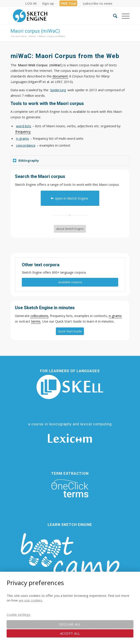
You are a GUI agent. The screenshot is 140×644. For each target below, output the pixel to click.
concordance (26, 145)
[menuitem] (31, 3)
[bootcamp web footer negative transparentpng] (70, 560)
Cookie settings (19, 614)
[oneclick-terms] (70, 489)
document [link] (60, 76)
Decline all (70, 624)
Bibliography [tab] (26, 160)
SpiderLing (58, 90)
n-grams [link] (115, 316)
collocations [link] (39, 316)
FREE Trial (68, 3)
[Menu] (123, 16)
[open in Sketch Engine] (70, 198)
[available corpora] (70, 282)
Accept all (70, 633)
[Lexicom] (70, 438)
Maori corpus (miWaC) (35, 31)
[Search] (113, 16)
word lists (24, 126)
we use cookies (30, 600)
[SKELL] (70, 387)
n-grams (22, 138)
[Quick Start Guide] (70, 331)
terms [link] (36, 321)
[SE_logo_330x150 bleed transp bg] (58, 16)
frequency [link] (23, 131)
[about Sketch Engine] (70, 229)
